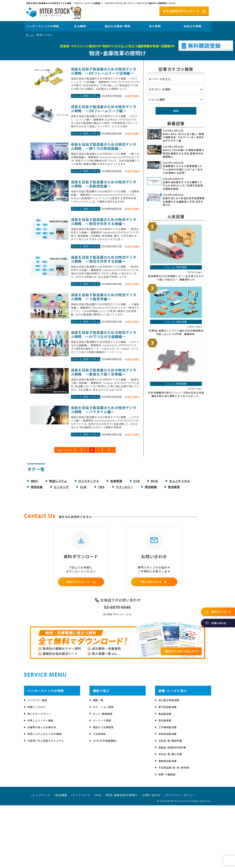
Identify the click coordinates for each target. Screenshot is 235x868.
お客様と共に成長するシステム (48, 803)
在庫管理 (116, 536)
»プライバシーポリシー (180, 857)
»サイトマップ (81, 857)
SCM (83, 542)
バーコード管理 (103, 783)
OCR (137, 536)
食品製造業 (166, 776)
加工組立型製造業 (170, 763)
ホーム (30, 35)
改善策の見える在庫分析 (44, 790)
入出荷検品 (100, 796)
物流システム (58, 536)
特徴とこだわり (38, 769)
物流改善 (37, 542)
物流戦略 (151, 542)
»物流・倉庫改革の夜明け (121, 857)
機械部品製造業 (169, 823)
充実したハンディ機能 (42, 783)
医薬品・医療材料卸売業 (174, 810)
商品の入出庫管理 (105, 790)
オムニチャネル (180, 536)
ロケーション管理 (105, 769)
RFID (154, 536)
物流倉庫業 (166, 783)
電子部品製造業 (169, 769)
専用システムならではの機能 (47, 796)
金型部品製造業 (169, 796)
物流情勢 (174, 542)
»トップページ (41, 857)
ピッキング (61, 542)
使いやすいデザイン (41, 776)
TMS (101, 542)
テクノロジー (125, 542)
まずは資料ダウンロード (181, 11)
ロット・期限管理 (104, 776)
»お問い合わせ (151, 857)
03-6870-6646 (117, 670)
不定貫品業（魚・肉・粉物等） (177, 830)
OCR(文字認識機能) (106, 803)
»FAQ (97, 857)
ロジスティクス (89, 536)
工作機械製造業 (169, 790)
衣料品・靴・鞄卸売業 (172, 803)
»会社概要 (61, 857)
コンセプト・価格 (39, 763)
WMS (34, 536)
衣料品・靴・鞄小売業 (172, 817)
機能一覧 (99, 763)
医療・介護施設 (168, 837)
